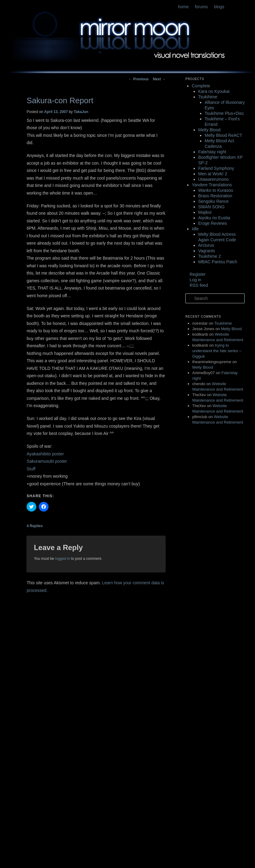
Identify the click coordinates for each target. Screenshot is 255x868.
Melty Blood (209, 130)
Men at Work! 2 (213, 174)
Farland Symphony (216, 168)
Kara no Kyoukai (214, 91)
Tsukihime (208, 97)
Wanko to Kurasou (216, 190)
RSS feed (199, 285)
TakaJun (81, 112)
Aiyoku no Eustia (214, 218)
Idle (195, 229)
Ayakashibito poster (45, 454)
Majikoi (205, 212)
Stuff (31, 469)
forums (201, 7)
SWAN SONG (211, 207)
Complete (201, 86)
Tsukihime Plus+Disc (224, 113)
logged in (63, 559)
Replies (35, 526)
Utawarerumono (213, 179)
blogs (219, 7)
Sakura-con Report (60, 100)
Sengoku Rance (213, 201)
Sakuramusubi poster (47, 461)
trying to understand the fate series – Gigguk (217, 351)
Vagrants (207, 251)
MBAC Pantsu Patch (218, 262)
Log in (195, 280)
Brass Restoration (215, 196)
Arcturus (206, 245)
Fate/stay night (212, 152)
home (183, 7)
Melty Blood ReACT (223, 135)
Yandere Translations (212, 185)
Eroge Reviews (213, 223)
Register (198, 274)
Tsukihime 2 (209, 256)
